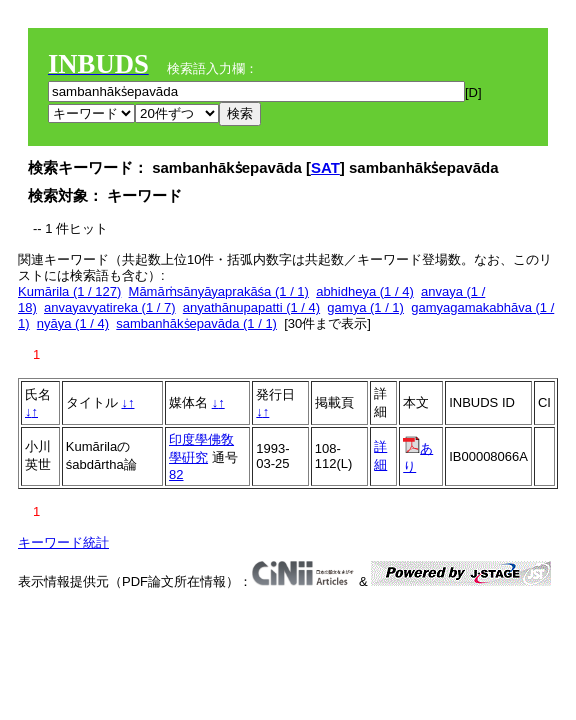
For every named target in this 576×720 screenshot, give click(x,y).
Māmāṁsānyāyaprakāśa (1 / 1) (219, 291)
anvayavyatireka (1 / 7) (110, 307)
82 (176, 474)
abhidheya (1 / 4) (365, 291)
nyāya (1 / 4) (73, 323)
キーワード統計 (63, 542)
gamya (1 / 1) (365, 307)
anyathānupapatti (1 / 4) (251, 307)
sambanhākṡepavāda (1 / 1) (196, 323)
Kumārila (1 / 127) (69, 291)
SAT (325, 167)
